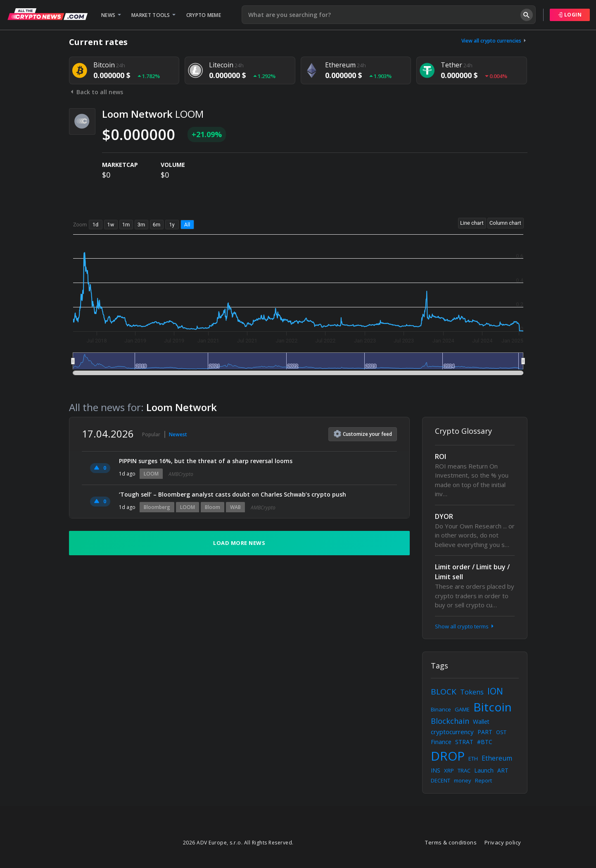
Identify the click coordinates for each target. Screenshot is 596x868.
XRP (449, 770)
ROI (440, 457)
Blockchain (450, 721)
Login (570, 15)
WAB (235, 507)
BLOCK (444, 692)
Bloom (213, 507)
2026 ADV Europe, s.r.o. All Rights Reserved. (238, 843)
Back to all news (96, 92)
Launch (484, 770)
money (463, 780)
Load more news (239, 543)
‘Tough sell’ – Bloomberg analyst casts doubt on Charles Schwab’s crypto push (233, 494)
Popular (151, 434)
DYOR (444, 516)
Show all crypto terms (465, 626)
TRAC (464, 770)
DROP (448, 756)
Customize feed (363, 434)
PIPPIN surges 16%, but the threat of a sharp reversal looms (206, 461)
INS (436, 770)
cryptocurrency (452, 732)
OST (501, 732)
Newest (178, 434)
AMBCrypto (181, 474)
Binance (441, 709)
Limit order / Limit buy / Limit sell (472, 572)
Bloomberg (157, 507)
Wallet (481, 722)
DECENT (440, 780)
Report (483, 780)
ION (495, 691)
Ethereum (497, 758)
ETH (473, 759)
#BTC (485, 742)
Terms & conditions (451, 842)
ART (503, 770)
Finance (441, 742)
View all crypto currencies (494, 41)
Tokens (472, 692)
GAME (462, 709)
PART (485, 732)
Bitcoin (493, 707)
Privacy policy (503, 842)
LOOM (151, 474)
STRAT (464, 742)
